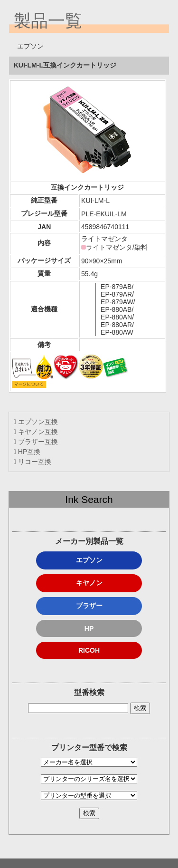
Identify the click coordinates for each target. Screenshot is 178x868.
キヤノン (89, 583)
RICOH (89, 650)
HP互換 (27, 452)
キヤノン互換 (36, 432)
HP (89, 628)
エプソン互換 (36, 422)
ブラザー (89, 606)
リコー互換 (33, 462)
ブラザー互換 (36, 442)
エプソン (89, 560)
